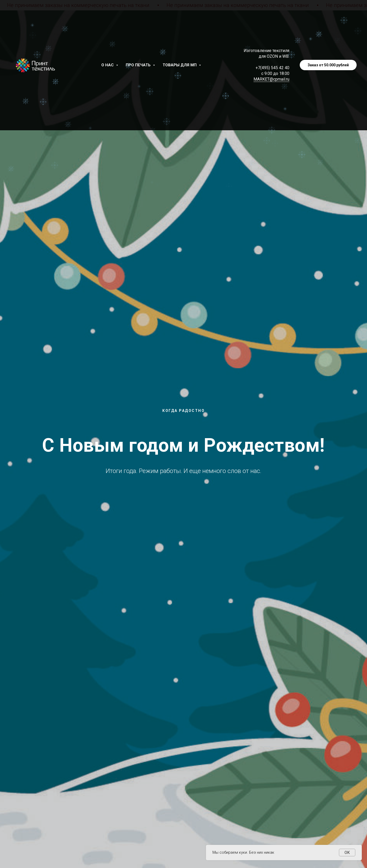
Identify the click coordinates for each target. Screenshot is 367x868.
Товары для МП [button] (180, 65)
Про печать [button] (139, 65)
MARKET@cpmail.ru (271, 79)
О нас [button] (108, 65)
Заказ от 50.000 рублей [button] (328, 65)
